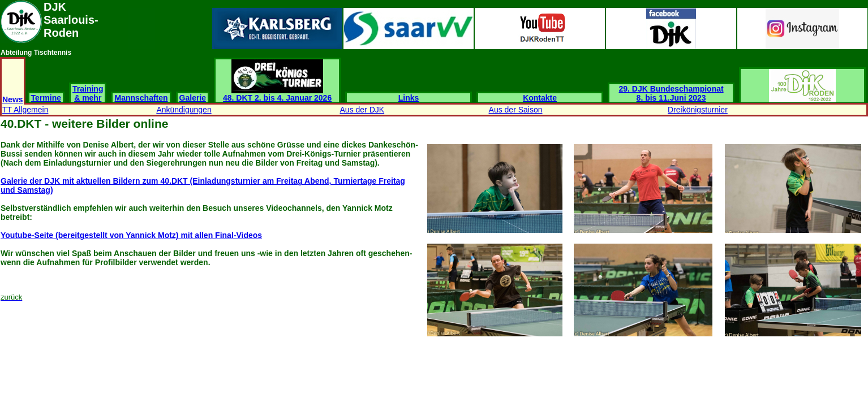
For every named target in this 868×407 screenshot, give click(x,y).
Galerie (193, 98)
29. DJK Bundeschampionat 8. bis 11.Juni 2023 (671, 93)
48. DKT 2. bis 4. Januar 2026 (277, 94)
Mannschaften (141, 98)
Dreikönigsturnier (698, 110)
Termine (46, 98)
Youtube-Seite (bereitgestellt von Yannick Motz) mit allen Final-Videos (131, 235)
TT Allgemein (25, 110)
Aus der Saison (516, 110)
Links (409, 98)
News (13, 99)
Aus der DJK (362, 110)
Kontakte (540, 98)
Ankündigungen (184, 110)
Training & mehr (88, 93)
